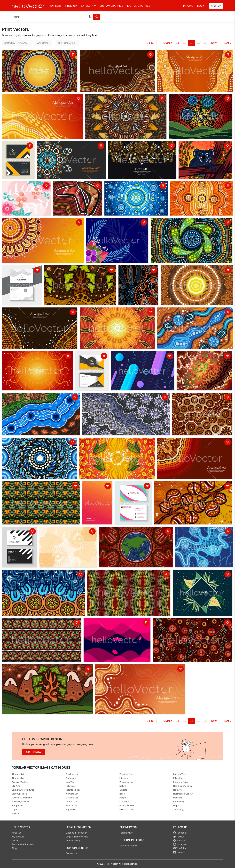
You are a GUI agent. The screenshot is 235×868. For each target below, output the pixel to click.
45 (185, 43)
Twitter (179, 837)
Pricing (188, 6)
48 (206, 43)
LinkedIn (179, 852)
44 (178, 43)
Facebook (180, 833)
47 (199, 43)
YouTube (180, 848)
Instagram (180, 844)
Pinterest (180, 841)
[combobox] (17, 43)
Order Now (34, 752)
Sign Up (216, 6)
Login (201, 6)
